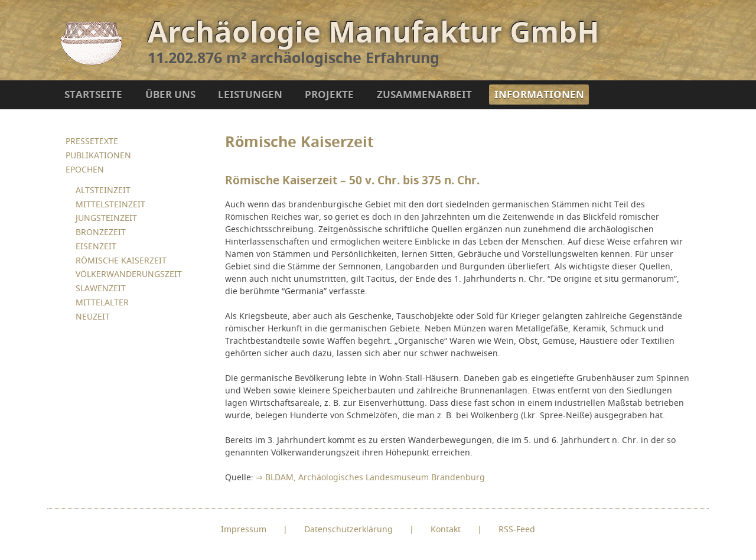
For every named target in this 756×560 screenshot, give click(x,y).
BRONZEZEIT (101, 232)
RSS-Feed (517, 529)
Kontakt (446, 529)
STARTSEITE (93, 94)
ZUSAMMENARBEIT (424, 94)
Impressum (244, 529)
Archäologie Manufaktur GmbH (373, 32)
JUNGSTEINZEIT (106, 218)
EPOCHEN (85, 169)
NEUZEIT (93, 316)
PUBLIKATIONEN (98, 155)
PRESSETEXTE (92, 141)
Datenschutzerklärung (348, 529)
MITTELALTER (102, 302)
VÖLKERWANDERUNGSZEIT (129, 274)
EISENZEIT (96, 246)
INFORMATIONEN (539, 94)
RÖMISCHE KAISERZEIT (121, 260)
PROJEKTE (329, 94)
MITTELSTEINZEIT (110, 204)
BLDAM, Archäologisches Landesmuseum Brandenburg (375, 477)
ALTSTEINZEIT (103, 190)
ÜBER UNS (170, 94)
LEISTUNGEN (250, 94)
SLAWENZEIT (101, 288)
